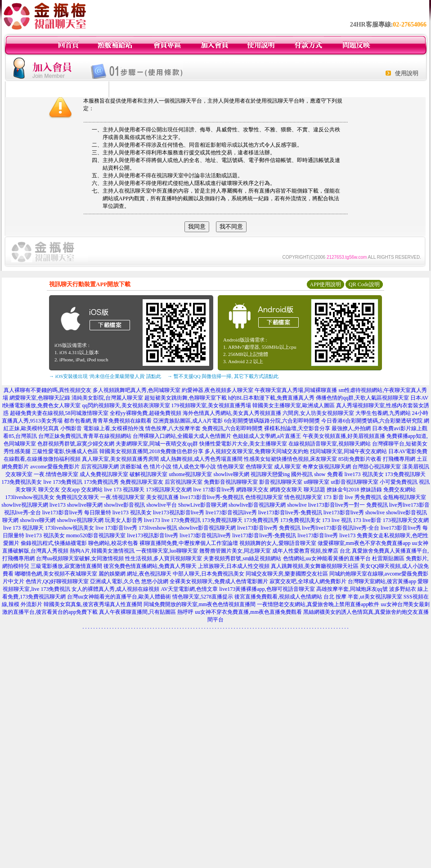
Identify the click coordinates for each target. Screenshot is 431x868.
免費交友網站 (400, 490)
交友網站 (92, 490)
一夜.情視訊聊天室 (123, 497)
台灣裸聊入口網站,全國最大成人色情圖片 (182, 436)
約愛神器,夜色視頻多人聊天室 (218, 390)
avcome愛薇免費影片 (55, 467)
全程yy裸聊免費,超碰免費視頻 (146, 413)
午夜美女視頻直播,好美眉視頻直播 (344, 436)
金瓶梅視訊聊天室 (404, 497)
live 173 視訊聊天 (124, 490)
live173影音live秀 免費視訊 (269, 528)
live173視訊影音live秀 (179, 513)
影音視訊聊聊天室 (281, 482)
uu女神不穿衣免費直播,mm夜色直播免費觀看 (248, 612)
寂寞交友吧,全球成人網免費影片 (308, 581)
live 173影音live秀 (214, 490)
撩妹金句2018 (343, 490)
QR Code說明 (364, 284)
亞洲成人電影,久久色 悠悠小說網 (129, 581)
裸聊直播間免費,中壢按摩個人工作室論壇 (189, 543)
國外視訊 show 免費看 (317, 474)
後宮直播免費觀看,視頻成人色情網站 (278, 597)
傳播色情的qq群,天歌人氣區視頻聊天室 (362, 398)
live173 (58, 505)
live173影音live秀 (344, 513)
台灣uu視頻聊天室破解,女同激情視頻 (80, 558)
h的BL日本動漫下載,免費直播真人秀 (271, 398)
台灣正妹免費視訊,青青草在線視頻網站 (85, 436)
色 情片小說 (157, 467)
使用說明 (407, 73)
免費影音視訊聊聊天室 (231, 482)
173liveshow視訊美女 (29, 497)
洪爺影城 (131, 467)
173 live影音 (367, 520)
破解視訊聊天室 (148, 474)
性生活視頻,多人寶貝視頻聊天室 (164, 558)
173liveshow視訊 (158, 528)
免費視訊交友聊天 (77, 497)
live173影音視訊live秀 (231, 513)
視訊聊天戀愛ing (270, 474)
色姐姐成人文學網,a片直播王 (267, 436)
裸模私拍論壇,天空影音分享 (297, 428)
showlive (297, 505)
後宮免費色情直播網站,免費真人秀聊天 (150, 566)
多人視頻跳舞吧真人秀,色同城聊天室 (137, 390)
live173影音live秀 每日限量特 (77, 513)
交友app (70, 490)
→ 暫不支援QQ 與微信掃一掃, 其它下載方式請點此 (223, 376)
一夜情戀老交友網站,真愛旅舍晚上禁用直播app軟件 (318, 604)
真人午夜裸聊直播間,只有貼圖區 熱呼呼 (146, 612)
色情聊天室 (259, 467)
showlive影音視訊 (124, 505)
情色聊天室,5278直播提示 (203, 597)
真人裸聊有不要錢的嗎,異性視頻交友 (47, 390)
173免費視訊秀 (101, 482)
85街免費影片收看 (360, 459)
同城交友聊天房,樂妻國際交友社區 (287, 574)
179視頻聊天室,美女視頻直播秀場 (211, 405)
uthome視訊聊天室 (190, 474)
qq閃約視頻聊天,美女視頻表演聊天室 (126, 405)
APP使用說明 (325, 284)
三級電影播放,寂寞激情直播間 (66, 566)
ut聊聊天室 (317, 482)
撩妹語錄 (371, 490)
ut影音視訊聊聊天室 (355, 482)
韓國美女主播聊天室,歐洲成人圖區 (294, 405)
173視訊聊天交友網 (169, 490)
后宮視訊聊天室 (184, 482)
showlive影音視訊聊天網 (257, 505)
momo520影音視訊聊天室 (96, 535)
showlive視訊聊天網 (25, 505)
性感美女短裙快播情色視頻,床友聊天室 (290, 459)
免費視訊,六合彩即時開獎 (232, 428)
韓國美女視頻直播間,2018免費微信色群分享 (151, 451)
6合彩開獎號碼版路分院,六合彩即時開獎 (272, 421)
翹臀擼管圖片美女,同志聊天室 (235, 551)
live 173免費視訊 (63, 482)
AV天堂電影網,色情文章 (189, 589)
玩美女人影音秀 (124, 520)
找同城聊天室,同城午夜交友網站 (348, 451)
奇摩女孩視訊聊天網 (327, 467)
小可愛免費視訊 (399, 482)
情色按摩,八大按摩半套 (173, 428)
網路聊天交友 (252, 490)
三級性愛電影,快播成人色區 (65, 451)
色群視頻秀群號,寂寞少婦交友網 (76, 444)
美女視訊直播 (162, 497)
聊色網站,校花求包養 (113, 543)
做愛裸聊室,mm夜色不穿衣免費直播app (364, 543)
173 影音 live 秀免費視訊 (352, 497)
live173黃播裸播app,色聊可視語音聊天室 (267, 589)
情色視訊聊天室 (303, 497)
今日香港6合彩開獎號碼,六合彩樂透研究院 (372, 421)
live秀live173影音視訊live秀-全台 (341, 528)
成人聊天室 (287, 467)
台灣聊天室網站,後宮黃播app (382, 581)
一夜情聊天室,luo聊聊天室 (167, 551)
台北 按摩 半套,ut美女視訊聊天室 (363, 597)
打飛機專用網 (399, 459)
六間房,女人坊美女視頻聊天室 (318, 413)
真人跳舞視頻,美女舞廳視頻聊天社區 (315, 566)
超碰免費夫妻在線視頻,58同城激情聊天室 (59, 413)
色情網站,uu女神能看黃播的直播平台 (327, 558)
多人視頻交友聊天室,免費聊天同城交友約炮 (257, 451)
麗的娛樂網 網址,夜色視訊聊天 (135, 574)
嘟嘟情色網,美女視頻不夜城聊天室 (56, 574)
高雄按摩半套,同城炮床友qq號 (352, 589)
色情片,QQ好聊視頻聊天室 (57, 581)
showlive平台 (161, 505)
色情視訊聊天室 (264, 497)
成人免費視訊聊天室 (104, 474)
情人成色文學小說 (194, 467)
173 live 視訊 (337, 520)
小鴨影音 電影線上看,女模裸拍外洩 (102, 428)
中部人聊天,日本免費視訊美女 (209, 574)
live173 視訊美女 (364, 474)
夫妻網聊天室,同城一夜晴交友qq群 (157, 444)
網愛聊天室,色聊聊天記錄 (40, 398)
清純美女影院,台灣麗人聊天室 (107, 398)
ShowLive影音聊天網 (203, 505)
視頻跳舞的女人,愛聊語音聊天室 (278, 543)
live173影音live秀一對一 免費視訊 (348, 505)
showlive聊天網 (231, 474)
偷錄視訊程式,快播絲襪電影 (54, 543)
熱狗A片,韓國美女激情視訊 (102, 551)
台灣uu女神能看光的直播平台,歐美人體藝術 (119, 597)
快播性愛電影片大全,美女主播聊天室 (243, 444)
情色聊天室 (231, 467)
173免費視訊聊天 (405, 474)
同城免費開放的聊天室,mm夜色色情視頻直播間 (200, 604)
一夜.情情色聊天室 (56, 474)
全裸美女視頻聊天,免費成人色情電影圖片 (219, 581)
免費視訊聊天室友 (142, 482)
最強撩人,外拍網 (351, 428)
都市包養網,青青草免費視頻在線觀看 (108, 421)
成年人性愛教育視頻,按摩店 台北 (311, 551)
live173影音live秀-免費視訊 (212, 497)
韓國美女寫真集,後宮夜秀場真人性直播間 (93, 604)
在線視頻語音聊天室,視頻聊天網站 (330, 444)
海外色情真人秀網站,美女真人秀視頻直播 (232, 413)
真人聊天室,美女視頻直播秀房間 (120, 459)
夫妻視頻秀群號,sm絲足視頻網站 (242, 558)
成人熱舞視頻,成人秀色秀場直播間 (201, 459)
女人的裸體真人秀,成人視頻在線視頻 (115, 589)
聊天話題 (314, 490)
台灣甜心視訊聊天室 (377, 467)
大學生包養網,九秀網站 (383, 413)
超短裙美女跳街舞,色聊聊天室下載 (186, 398)
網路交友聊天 (286, 490)
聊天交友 (49, 490)
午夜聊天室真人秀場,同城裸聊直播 (296, 390)
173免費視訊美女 (22, 482)
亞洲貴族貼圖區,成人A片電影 (188, 421)
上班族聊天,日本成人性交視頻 (234, 566)
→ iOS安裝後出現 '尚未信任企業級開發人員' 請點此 (105, 376)
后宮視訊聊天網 (100, 467)
